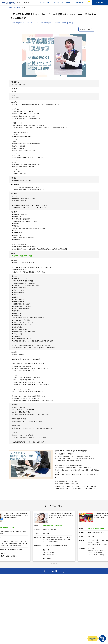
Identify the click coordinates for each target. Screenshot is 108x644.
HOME (11, 7)
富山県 (19, 7)
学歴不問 (46, 23)
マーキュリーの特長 (45, 3)
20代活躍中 (64, 23)
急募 (17, 23)
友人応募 (27, 23)
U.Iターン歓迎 (40, 23)
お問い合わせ (79, 3)
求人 (15, 7)
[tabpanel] (54, 536)
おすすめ (13, 23)
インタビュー (69, 3)
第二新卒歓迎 (57, 23)
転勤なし (51, 23)
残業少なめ (22, 23)
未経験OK (70, 23)
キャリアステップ (58, 3)
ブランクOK (33, 23)
